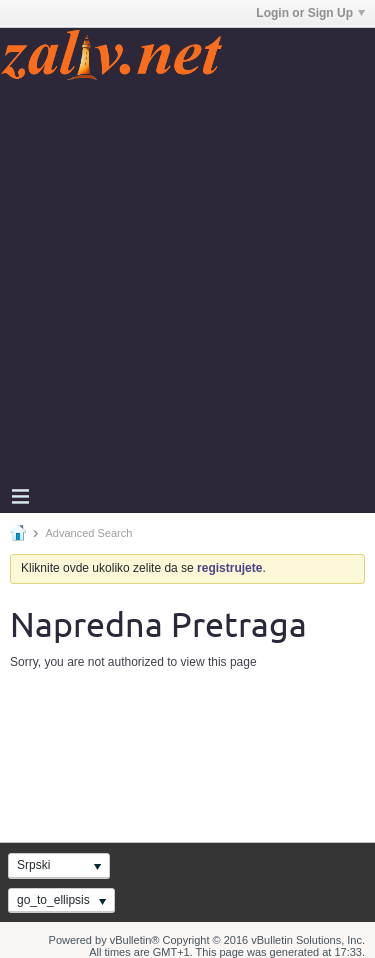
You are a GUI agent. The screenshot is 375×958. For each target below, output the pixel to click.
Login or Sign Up (310, 13)
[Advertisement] (187, 280)
